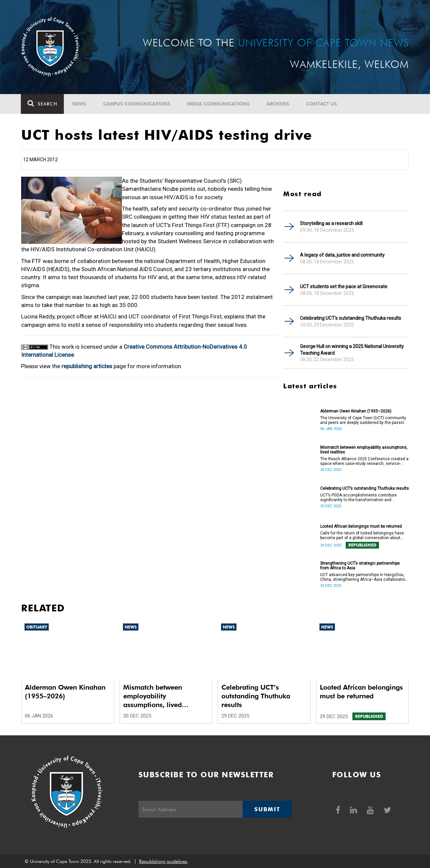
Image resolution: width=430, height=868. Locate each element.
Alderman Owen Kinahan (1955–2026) (356, 411)
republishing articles (87, 366)
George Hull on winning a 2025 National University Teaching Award (352, 350)
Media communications (219, 104)
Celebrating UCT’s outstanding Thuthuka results (351, 318)
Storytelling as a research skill (331, 223)
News (80, 104)
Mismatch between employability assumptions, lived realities (364, 450)
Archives (278, 104)
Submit (267, 809)
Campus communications (137, 104)
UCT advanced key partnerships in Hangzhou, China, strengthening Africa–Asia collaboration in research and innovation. (364, 577)
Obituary (37, 627)
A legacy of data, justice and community (342, 255)
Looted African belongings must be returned (361, 526)
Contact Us (322, 104)
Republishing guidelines (163, 861)
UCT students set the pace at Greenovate (344, 287)
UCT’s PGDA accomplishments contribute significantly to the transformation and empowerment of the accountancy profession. (363, 497)
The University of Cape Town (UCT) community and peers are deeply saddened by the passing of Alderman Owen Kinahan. (363, 420)
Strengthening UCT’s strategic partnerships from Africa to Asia (360, 566)
